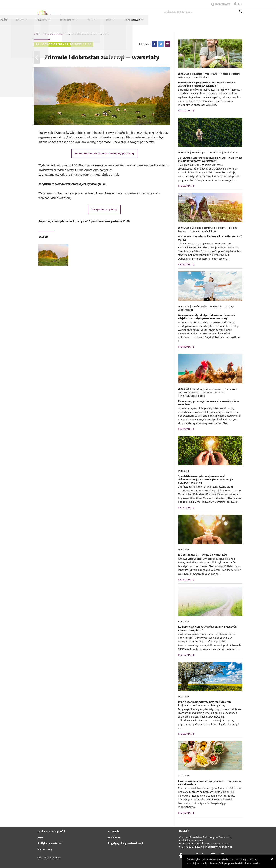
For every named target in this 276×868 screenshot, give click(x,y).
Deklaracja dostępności (51, 831)
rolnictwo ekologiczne (215, 228)
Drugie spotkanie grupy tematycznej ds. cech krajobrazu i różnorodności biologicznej (204, 703)
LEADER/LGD (215, 152)
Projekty (138, 22)
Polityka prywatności (50, 843)
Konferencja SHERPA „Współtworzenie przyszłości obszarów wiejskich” (208, 628)
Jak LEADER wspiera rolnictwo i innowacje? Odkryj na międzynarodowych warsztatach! (210, 159)
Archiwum (114, 837)
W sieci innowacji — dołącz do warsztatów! (203, 555)
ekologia (233, 228)
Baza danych (228, 22)
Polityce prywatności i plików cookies (239, 863)
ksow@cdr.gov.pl (221, 847)
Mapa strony (45, 849)
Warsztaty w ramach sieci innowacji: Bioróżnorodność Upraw (210, 238)
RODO (41, 837)
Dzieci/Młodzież (201, 77)
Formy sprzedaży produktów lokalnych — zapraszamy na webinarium (210, 783)
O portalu (114, 831)
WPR (186, 22)
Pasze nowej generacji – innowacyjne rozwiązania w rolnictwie (209, 403)
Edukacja (196, 228)
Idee (205, 22)
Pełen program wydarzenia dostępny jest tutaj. (105, 153)
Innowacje (207, 392)
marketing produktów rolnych (207, 389)
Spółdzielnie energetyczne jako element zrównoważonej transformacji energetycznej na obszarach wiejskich (206, 479)
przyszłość (197, 74)
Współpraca (163, 22)
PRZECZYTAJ (187, 111)
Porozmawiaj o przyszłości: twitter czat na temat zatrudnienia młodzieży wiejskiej (207, 84)
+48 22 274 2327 (193, 847)
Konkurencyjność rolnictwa (203, 231)
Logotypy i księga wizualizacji (126, 843)
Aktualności (94, 22)
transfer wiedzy (200, 306)
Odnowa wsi (211, 74)
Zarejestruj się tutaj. (105, 209)
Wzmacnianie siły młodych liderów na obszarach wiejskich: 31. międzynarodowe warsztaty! (207, 317)
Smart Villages (199, 152)
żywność (182, 231)
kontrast (219, 4)
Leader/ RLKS (230, 152)
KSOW (116, 22)
